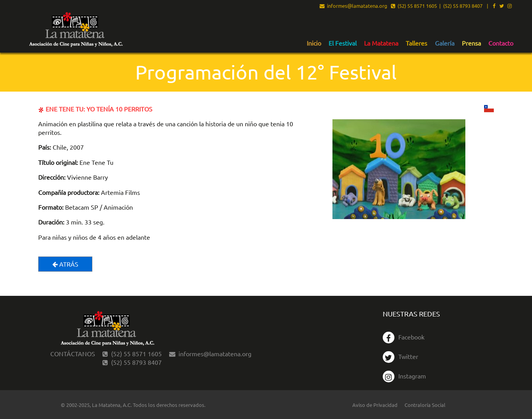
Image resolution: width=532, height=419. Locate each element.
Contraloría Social (425, 405)
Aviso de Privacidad (375, 405)
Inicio (314, 43)
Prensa (471, 43)
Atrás (65, 264)
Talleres (416, 43)
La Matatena (381, 43)
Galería (445, 43)
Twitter (400, 356)
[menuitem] (314, 43)
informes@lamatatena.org (353, 6)
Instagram (404, 376)
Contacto (501, 43)
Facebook (404, 337)
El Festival (343, 43)
